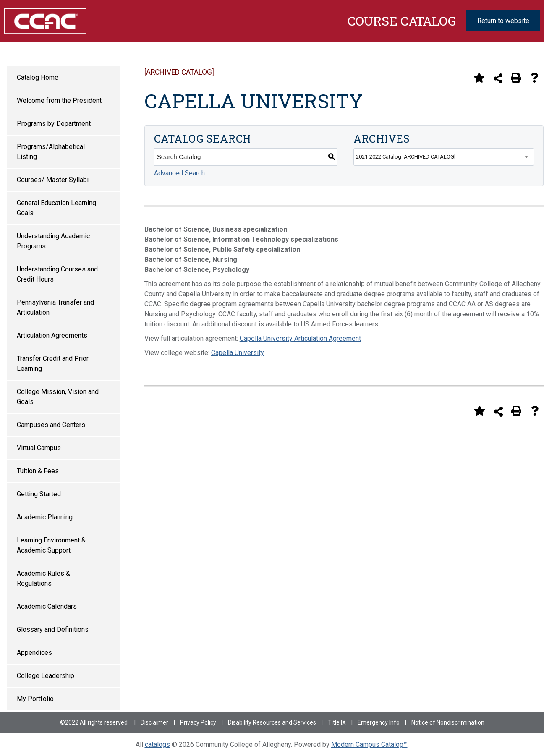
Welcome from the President (59, 100)
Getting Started (39, 494)
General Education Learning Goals (56, 208)
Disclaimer (154, 722)
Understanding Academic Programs (53, 241)
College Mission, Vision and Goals (58, 397)
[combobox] (444, 157)
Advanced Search (179, 173)
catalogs (157, 744)
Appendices (34, 653)
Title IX (337, 722)
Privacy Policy (198, 722)
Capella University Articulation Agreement (300, 338)
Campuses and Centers (51, 425)
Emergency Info (379, 722)
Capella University (238, 353)
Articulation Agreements (52, 335)
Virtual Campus (39, 448)
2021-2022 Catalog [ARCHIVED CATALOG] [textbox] (406, 157)
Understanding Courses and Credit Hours (57, 274)
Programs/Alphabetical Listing (51, 152)
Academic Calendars (47, 606)
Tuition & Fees (38, 471)
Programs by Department (54, 124)
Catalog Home (38, 77)
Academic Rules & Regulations (43, 578)
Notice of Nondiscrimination (448, 722)
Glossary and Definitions (53, 630)
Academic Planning (45, 517)
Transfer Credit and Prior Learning (53, 364)
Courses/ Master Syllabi (53, 180)
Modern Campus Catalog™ (369, 744)
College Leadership (46, 676)
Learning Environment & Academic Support (51, 545)
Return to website (503, 21)
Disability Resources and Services (272, 722)
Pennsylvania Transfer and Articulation (55, 307)
